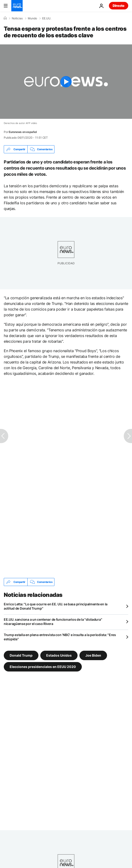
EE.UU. (47, 18)
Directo (119, 6)
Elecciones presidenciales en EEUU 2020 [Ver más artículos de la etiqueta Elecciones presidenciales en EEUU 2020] (43, 667)
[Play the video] (66, 82)
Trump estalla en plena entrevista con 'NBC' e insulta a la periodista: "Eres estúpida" (60, 637)
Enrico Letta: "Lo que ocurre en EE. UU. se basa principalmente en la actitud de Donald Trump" (56, 606)
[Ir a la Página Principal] (17, 6)
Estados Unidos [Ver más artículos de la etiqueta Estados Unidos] (59, 655)
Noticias (17, 18)
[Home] (5, 18)
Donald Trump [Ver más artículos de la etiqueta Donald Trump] (21, 655)
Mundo (32, 18)
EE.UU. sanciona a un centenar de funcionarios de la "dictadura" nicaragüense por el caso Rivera (53, 622)
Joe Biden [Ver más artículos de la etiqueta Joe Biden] (93, 655)
